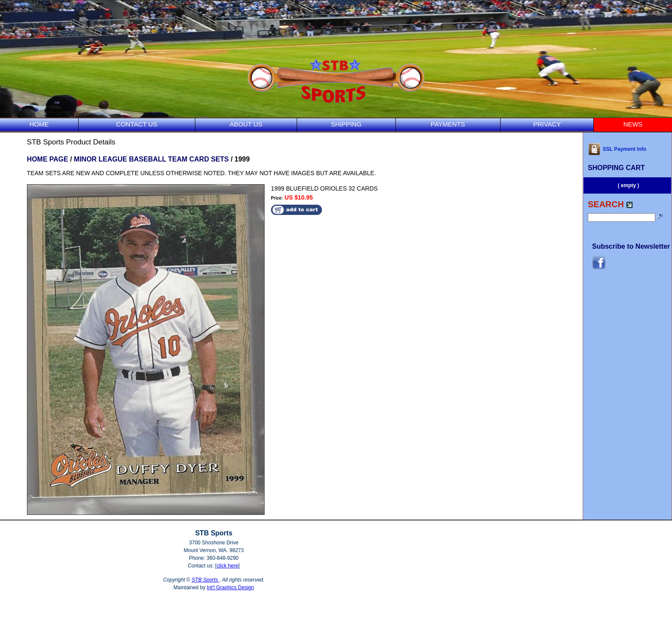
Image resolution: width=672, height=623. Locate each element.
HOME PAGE (48, 159)
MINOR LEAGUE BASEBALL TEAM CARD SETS (151, 159)
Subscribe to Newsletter (631, 246)
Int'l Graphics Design (230, 588)
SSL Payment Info (617, 149)
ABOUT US (246, 124)
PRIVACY (547, 124)
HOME (39, 124)
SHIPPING (346, 124)
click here (228, 566)
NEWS (633, 124)
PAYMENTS (448, 124)
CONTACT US (137, 124)
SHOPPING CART (616, 168)
